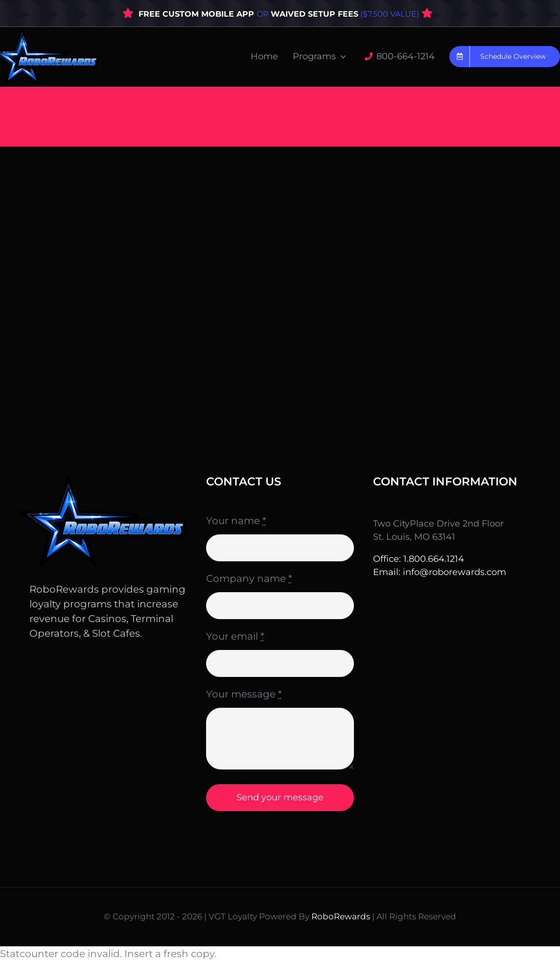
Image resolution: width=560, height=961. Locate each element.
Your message (244, 694)
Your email (235, 636)
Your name (236, 521)
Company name (249, 578)
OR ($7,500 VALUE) (338, 14)
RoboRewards (341, 916)
